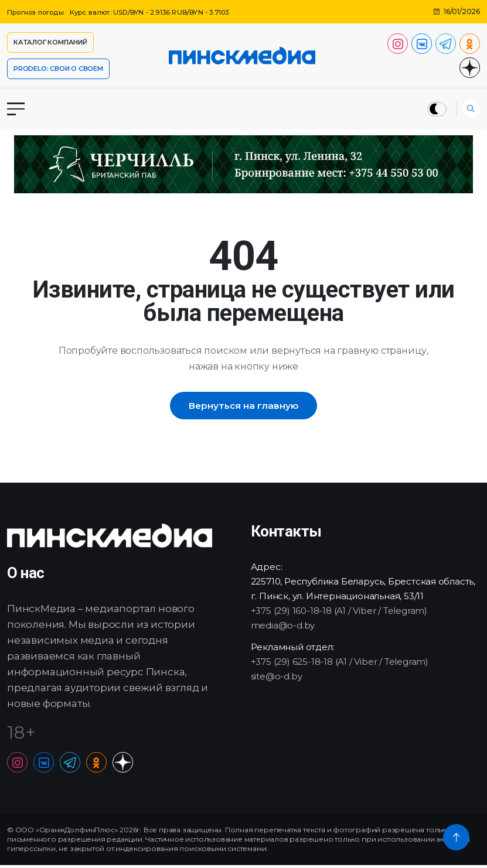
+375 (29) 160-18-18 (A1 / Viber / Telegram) (339, 613)
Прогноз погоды (38, 12)
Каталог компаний (50, 42)
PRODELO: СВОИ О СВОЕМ (58, 69)
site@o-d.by (277, 679)
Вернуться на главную (243, 407)
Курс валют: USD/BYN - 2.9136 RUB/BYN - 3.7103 (163, 12)
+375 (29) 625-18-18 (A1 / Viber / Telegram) (340, 664)
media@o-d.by (283, 628)
